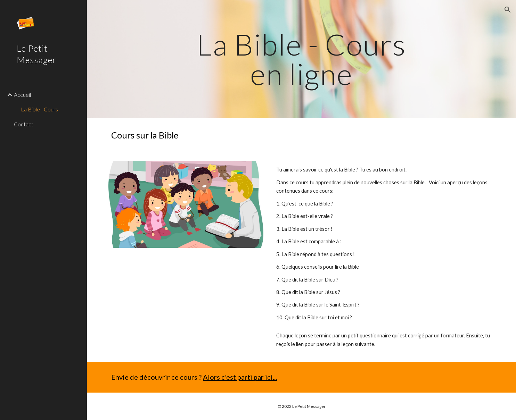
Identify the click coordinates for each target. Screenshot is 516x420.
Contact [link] (24, 124)
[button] (508, 10)
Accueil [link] (22, 95)
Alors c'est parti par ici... (240, 377)
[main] (301, 59)
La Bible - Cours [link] (39, 109)
